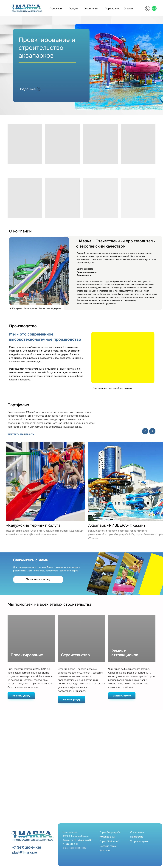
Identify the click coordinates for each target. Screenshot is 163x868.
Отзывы (128, 9)
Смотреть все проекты (21, 434)
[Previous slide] (145, 431)
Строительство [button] (75, 655)
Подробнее (27, 89)
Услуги (74, 9)
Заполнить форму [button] (38, 579)
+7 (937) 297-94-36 (27, 848)
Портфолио (112, 9)
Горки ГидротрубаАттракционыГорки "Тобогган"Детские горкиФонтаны (110, 841)
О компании (91, 9)
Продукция (56, 9)
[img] (148, 8)
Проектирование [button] (27, 655)
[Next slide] (152, 431)
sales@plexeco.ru (78, 848)
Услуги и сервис (139, 841)
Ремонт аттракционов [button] (125, 653)
